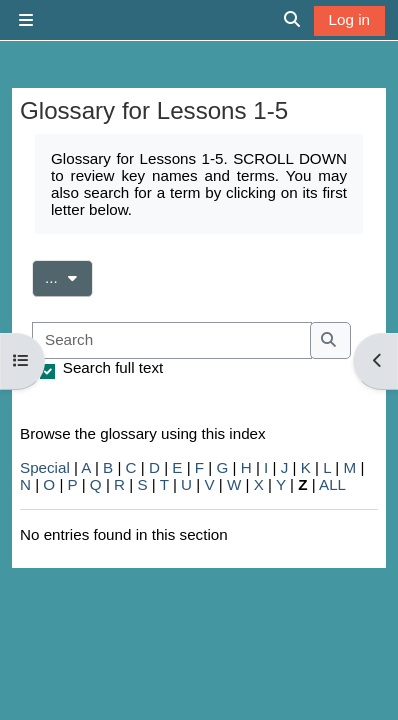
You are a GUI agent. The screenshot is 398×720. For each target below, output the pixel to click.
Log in (349, 19)
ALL (332, 484)
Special (45, 467)
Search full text (113, 367)
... (69, 276)
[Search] (172, 340)
